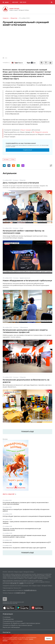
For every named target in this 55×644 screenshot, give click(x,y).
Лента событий (9, 494)
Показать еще (27, 553)
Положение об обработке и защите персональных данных (21, 623)
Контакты (7, 632)
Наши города (26, 130)
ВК (33, 132)
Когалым (6, 159)
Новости (6, 18)
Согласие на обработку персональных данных (17, 625)
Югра (13, 159)
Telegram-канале (41, 132)
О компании (7, 617)
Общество (14, 18)
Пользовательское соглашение (13, 621)
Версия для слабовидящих (11, 627)
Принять (49, 639)
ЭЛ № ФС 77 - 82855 (17, 583)
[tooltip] (50, 63)
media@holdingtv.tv (30, 590)
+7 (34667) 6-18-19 (20, 593)
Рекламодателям (8, 619)
